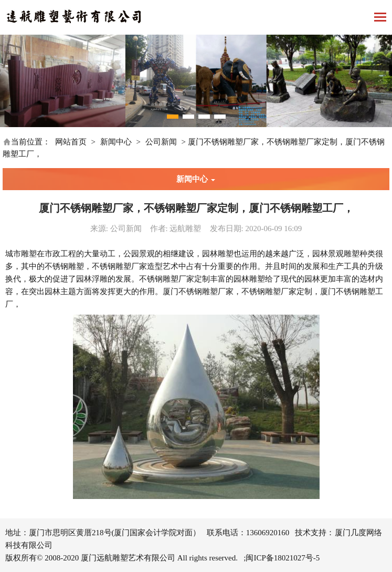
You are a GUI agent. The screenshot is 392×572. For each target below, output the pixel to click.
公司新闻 (161, 142)
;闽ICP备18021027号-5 (282, 558)
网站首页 (71, 142)
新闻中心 (116, 142)
